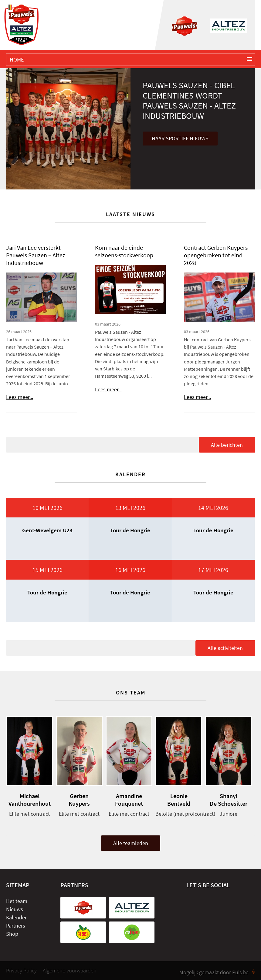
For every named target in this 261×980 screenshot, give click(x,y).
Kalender (16, 917)
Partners (16, 926)
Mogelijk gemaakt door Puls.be (217, 971)
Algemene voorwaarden (70, 971)
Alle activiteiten (225, 648)
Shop (12, 934)
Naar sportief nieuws (180, 138)
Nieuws (15, 909)
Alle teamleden (131, 843)
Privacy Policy (21, 971)
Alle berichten (227, 445)
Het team (17, 901)
